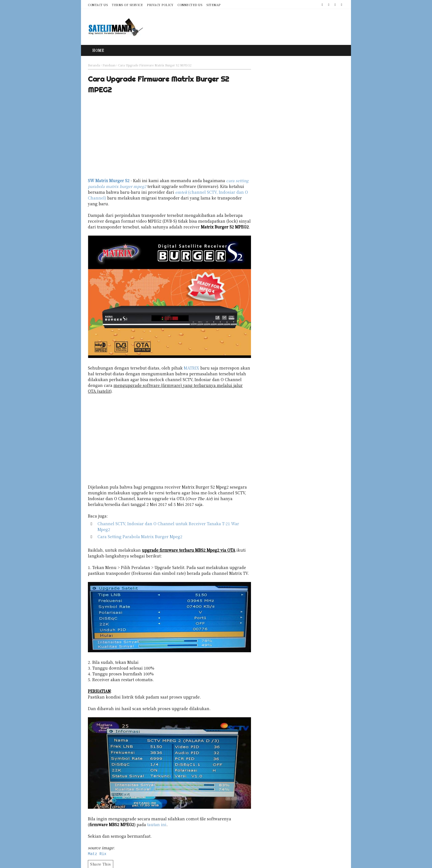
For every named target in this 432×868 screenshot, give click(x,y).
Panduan (109, 65)
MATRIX (191, 368)
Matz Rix (97, 854)
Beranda (94, 65)
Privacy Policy (160, 5)
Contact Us (98, 5)
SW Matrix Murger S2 (109, 180)
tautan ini (157, 824)
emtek (181, 192)
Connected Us (190, 5)
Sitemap (214, 5)
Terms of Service (127, 5)
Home (98, 50)
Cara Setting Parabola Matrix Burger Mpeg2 (140, 537)
